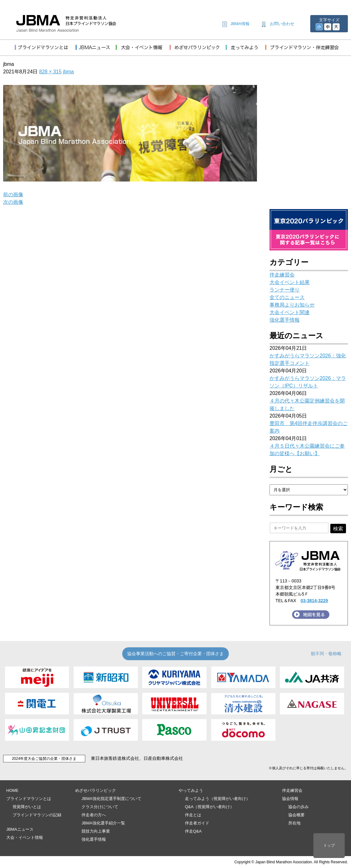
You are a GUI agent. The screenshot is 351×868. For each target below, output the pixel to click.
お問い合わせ (282, 24)
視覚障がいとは (27, 807)
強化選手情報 (285, 320)
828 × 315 (50, 72)
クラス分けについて (100, 807)
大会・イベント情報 (25, 837)
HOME (12, 790)
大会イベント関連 (290, 312)
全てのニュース (287, 297)
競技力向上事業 (96, 831)
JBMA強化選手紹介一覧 (103, 823)
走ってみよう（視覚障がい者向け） (217, 799)
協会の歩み (299, 807)
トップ (329, 845)
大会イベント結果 (290, 282)
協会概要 (296, 815)
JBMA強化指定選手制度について (111, 799)
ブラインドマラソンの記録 (37, 815)
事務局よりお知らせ (292, 305)
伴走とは (193, 815)
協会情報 (290, 799)
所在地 (294, 823)
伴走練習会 (282, 275)
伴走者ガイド (197, 823)
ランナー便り (285, 290)
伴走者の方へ (94, 815)
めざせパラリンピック (96, 790)
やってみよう (191, 790)
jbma (68, 72)
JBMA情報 (240, 24)
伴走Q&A (193, 831)
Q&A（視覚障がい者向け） (210, 807)
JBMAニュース (20, 829)
